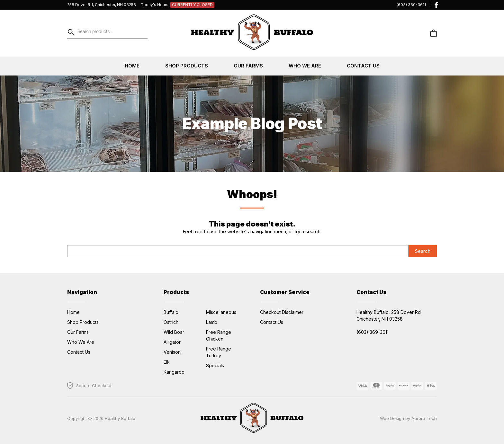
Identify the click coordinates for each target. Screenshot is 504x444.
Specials (215, 365)
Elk (167, 362)
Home (132, 66)
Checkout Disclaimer (282, 312)
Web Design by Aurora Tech (408, 418)
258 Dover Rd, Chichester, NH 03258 (102, 5)
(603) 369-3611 (411, 5)
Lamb (212, 322)
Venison (172, 352)
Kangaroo (174, 372)
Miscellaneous (221, 312)
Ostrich (171, 322)
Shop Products (187, 66)
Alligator (172, 342)
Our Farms (248, 66)
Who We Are (305, 66)
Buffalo (171, 312)
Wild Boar (174, 332)
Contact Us (363, 66)
